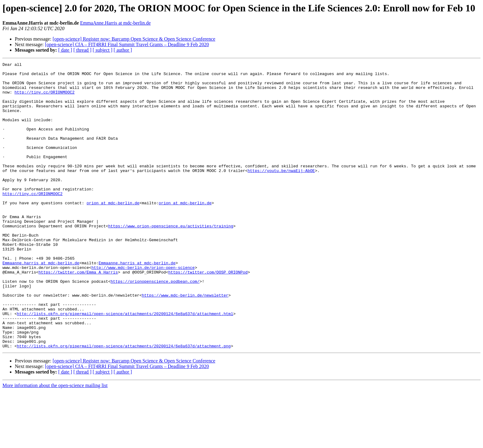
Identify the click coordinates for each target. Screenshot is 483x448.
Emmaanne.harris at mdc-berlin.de (41, 303)
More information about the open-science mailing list (55, 443)
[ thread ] (82, 50)
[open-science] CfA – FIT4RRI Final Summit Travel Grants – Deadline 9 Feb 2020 (127, 44)
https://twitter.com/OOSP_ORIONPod (208, 314)
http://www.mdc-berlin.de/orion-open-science (143, 309)
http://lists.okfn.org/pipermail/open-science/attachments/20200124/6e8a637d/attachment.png (124, 403)
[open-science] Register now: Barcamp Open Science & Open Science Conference (134, 39)
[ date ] (65, 50)
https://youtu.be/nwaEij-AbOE (281, 193)
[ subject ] (103, 50)
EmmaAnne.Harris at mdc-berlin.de (115, 23)
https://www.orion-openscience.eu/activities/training (171, 259)
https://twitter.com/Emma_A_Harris (78, 314)
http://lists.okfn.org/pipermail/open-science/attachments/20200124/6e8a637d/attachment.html (125, 364)
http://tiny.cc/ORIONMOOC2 (45, 98)
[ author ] (123, 50)
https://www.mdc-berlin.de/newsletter (185, 342)
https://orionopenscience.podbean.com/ (155, 326)
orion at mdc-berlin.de (113, 231)
